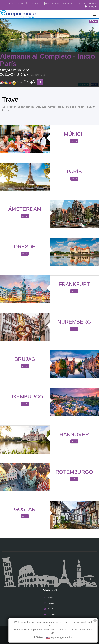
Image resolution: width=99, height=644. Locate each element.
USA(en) (92, 7)
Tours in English (75, 7)
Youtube (49, 615)
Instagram (50, 603)
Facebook (49, 597)
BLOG (61, 3)
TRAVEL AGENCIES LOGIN (87, 3)
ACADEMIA (70, 3)
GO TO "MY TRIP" (50, 3)
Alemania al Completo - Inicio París (48, 60)
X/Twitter (49, 609)
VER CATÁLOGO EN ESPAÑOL (30, 3)
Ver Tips (74, 141)
